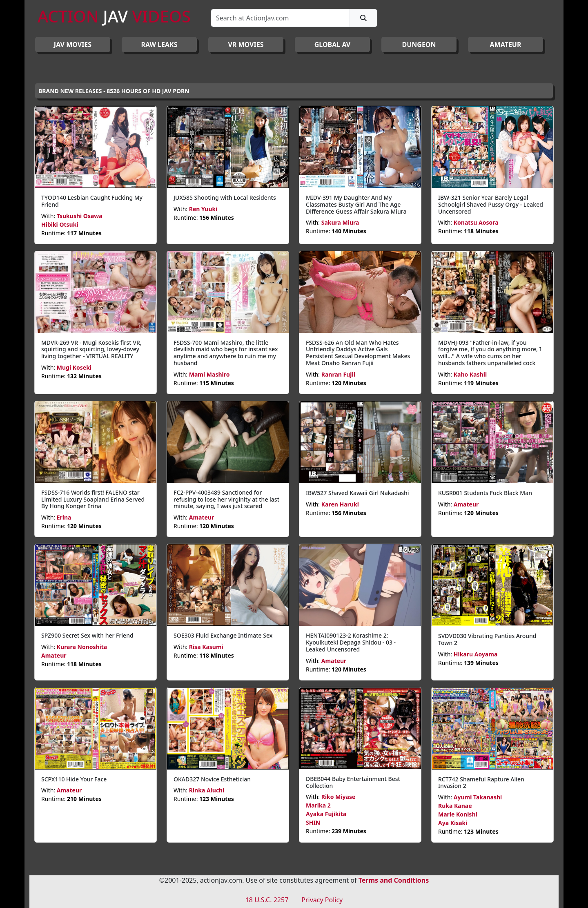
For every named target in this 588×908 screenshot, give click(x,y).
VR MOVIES (246, 45)
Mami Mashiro (209, 374)
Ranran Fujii (338, 374)
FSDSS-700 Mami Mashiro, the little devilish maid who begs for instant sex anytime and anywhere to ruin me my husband (226, 353)
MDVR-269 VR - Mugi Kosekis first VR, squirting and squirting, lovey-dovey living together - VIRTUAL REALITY (91, 349)
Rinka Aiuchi (207, 790)
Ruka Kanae (455, 806)
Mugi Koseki (74, 367)
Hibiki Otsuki (60, 224)
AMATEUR (506, 45)
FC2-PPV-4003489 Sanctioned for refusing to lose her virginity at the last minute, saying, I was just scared (226, 499)
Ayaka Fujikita (326, 814)
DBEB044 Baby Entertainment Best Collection (353, 782)
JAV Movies (73, 45)
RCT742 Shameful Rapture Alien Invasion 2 (481, 783)
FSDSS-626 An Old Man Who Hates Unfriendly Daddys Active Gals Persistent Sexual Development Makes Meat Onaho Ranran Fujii (358, 353)
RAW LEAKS (159, 45)
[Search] (280, 18)
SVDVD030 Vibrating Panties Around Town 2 (487, 639)
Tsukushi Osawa (80, 216)
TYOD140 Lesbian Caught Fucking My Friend (92, 201)
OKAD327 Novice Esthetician (212, 779)
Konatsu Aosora (476, 222)
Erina (64, 517)
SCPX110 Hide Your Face (74, 779)
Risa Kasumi (206, 647)
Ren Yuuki (203, 209)
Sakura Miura (340, 222)
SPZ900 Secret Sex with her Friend (87, 635)
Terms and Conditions (394, 880)
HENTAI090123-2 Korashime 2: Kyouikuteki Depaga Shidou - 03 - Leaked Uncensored (351, 642)
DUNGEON (419, 45)
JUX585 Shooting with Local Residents (225, 197)
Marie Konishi (458, 814)
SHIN (313, 822)
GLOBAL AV (333, 45)
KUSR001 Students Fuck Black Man (485, 493)
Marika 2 (318, 805)
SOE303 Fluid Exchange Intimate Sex (223, 635)
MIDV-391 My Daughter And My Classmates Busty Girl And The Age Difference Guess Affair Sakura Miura (356, 204)
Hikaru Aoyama (476, 654)
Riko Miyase (339, 797)
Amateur (202, 517)
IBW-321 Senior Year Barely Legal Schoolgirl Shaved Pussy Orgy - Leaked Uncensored (491, 204)
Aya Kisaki (453, 823)
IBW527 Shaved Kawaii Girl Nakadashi (357, 493)
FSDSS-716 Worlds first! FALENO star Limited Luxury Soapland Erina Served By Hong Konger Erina (93, 499)
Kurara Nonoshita (82, 647)
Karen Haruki (340, 504)
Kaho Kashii (470, 374)
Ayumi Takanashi (478, 797)
